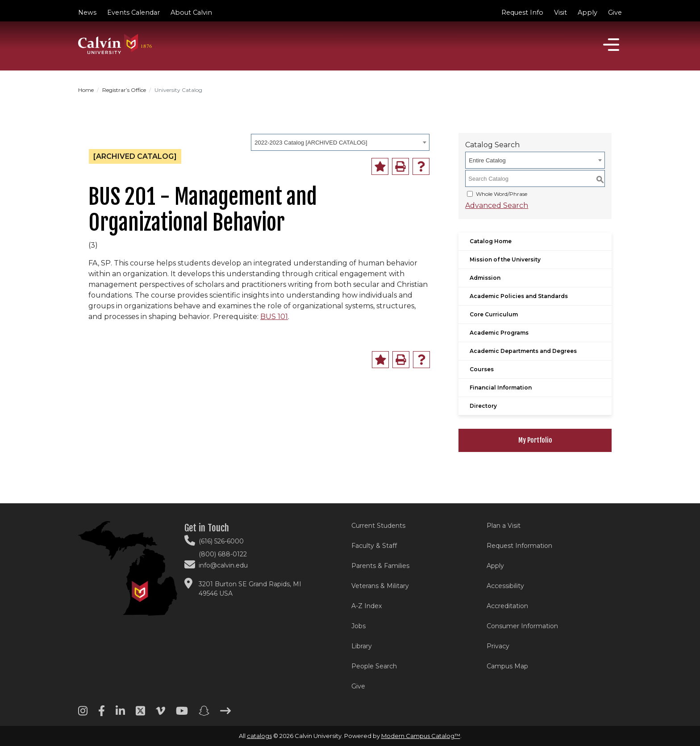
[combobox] (340, 142)
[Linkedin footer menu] (120, 714)
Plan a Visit (504, 526)
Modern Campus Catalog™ (421, 736)
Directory (483, 406)
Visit (560, 12)
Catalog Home (491, 241)
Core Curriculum (494, 314)
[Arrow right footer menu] (225, 714)
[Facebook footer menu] (102, 714)
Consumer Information (522, 626)
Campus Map (507, 666)
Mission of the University (505, 259)
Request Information (519, 546)
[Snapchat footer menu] (204, 714)
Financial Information (501, 388)
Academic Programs (499, 333)
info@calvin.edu (223, 565)
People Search (374, 666)
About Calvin (191, 12)
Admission (485, 278)
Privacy (498, 646)
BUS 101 (274, 317)
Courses (482, 369)
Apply (587, 12)
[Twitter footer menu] (140, 714)
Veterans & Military (380, 586)
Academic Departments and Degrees (523, 351)
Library (362, 646)
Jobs (358, 626)
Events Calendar (133, 12)
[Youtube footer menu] (182, 714)
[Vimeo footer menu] (160, 714)
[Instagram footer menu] (83, 714)
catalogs (259, 736)
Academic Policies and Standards (519, 296)
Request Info (522, 12)
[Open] (611, 45)
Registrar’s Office (124, 90)
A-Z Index (367, 606)
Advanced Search (497, 205)
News (87, 12)
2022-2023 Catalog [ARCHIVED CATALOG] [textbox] (311, 143)
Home (86, 90)
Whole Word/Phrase (502, 194)
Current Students (378, 526)
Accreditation (507, 606)
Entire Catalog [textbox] (487, 160)
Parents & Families (380, 566)
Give (615, 12)
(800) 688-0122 (223, 554)
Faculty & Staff (374, 546)
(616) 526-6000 (221, 541)
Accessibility (505, 586)
